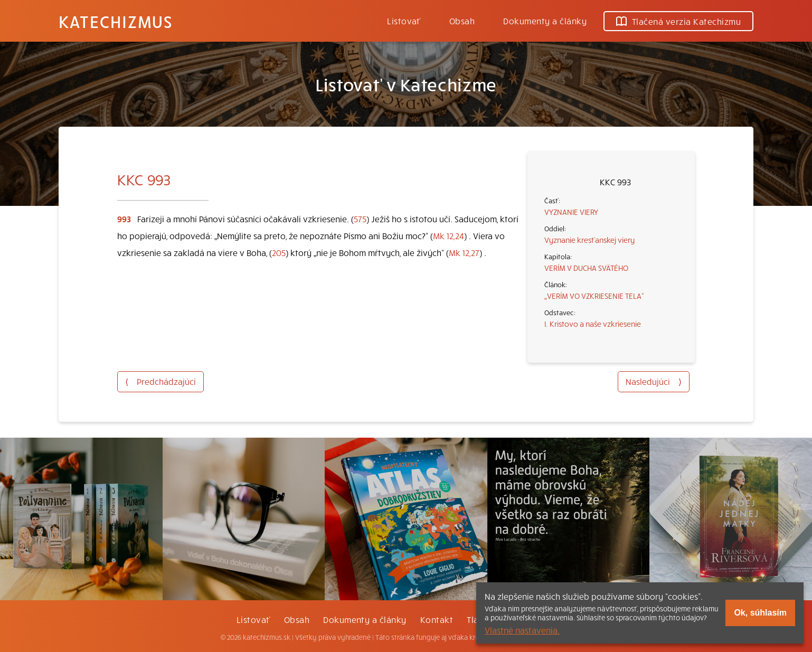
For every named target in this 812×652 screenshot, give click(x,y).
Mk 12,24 (449, 235)
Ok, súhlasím (760, 613)
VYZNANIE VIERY (571, 212)
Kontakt (437, 619)
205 (279, 252)
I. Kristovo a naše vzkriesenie (593, 324)
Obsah (462, 21)
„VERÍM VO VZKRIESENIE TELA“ (594, 296)
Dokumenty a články (545, 21)
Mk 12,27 (464, 252)
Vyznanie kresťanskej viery (589, 240)
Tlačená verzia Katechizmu (678, 21)
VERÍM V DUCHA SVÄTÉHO (586, 268)
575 (360, 219)
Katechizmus (116, 21)
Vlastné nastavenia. (522, 630)
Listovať (404, 21)
